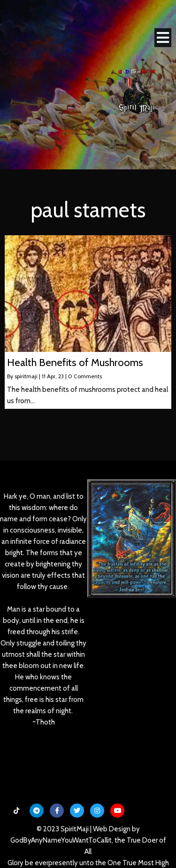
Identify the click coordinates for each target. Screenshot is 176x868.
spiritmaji (26, 376)
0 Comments (85, 376)
